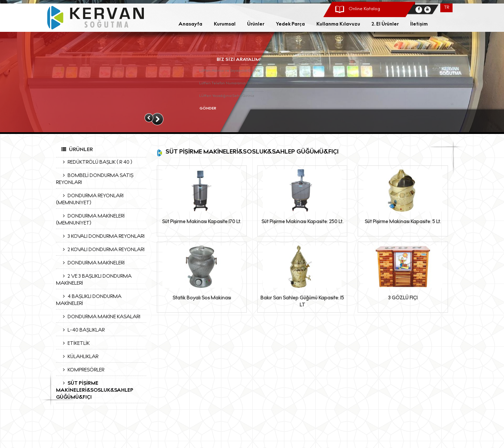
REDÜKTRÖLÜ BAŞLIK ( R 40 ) (96, 162)
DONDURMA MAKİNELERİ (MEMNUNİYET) (90, 220)
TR (447, 8)
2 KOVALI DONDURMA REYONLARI (102, 250)
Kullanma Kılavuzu (338, 24)
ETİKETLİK (75, 343)
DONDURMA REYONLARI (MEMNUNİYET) (90, 199)
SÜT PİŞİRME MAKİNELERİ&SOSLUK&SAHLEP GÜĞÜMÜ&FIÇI (95, 390)
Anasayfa (190, 24)
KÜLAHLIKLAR (79, 357)
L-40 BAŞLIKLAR (82, 330)
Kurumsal (225, 24)
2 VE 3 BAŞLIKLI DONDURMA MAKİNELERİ (94, 280)
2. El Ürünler (385, 24)
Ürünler (256, 24)
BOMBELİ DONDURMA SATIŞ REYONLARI (95, 179)
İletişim (419, 24)
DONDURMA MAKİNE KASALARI (100, 317)
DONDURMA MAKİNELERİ (92, 263)
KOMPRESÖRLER (82, 370)
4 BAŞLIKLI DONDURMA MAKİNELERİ (89, 300)
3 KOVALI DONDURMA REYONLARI (102, 236)
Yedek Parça (290, 24)
